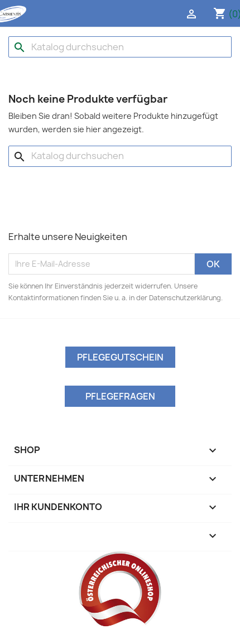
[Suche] (120, 47)
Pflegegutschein (120, 357)
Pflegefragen (120, 396)
